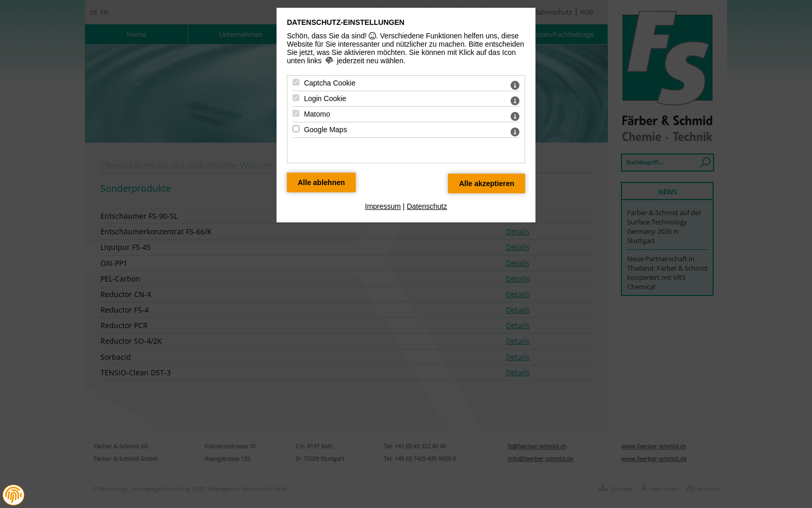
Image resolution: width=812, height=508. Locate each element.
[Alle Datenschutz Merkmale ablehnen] (321, 182)
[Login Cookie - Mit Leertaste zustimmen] (296, 98)
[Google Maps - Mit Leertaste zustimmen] (296, 129)
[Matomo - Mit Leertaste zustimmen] (296, 113)
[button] (13, 495)
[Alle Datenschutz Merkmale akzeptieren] (487, 184)
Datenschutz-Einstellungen (346, 22)
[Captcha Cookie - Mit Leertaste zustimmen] (296, 82)
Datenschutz (427, 206)
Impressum (383, 206)
